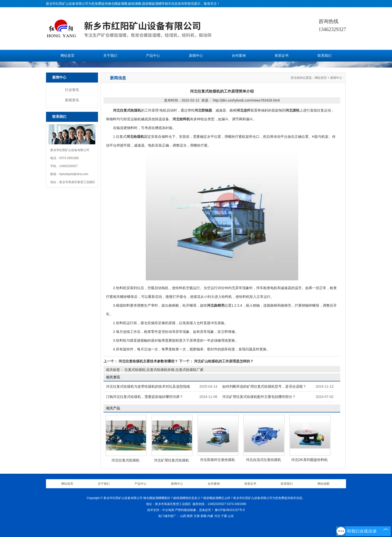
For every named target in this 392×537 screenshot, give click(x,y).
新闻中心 (196, 56)
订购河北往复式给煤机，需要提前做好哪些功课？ (144, 397)
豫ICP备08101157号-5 (230, 510)
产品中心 (153, 56)
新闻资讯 (72, 100)
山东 (231, 516)
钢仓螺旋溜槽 (117, 4)
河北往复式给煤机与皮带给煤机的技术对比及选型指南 (148, 386)
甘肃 (197, 516)
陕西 (190, 516)
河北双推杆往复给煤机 (217, 460)
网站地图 (323, 484)
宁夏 (224, 516)
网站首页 (67, 56)
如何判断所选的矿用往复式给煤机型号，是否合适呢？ (264, 386)
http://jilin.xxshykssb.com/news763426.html (246, 100)
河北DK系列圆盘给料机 (309, 460)
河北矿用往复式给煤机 (171, 460)
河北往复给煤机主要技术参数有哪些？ (148, 361)
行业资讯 (72, 90)
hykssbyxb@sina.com (74, 174)
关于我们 (110, 56)
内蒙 (210, 516)
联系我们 (324, 56)
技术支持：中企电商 (161, 510)
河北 (217, 516)
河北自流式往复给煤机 (263, 460)
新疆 (203, 516)
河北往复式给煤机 (125, 460)
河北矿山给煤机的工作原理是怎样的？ (223, 361)
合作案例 (239, 56)
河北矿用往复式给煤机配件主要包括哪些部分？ (259, 397)
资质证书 (281, 56)
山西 (183, 516)
